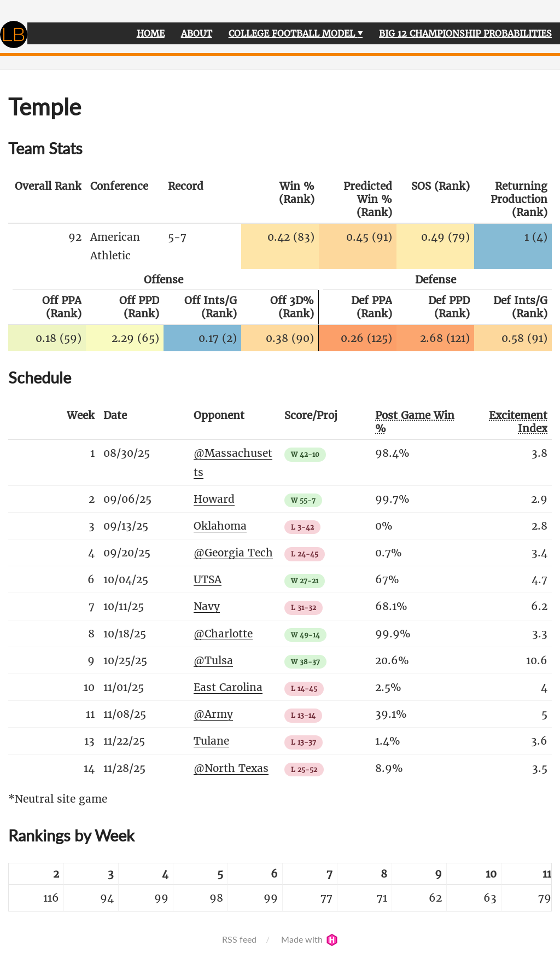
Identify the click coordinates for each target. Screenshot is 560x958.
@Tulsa (213, 660)
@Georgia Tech (233, 553)
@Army (213, 714)
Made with (310, 939)
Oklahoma (220, 526)
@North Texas (231, 768)
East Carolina (228, 687)
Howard (214, 499)
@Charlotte (223, 634)
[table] (280, 887)
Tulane (211, 741)
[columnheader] (47, 200)
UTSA (208, 579)
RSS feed (239, 939)
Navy (207, 606)
